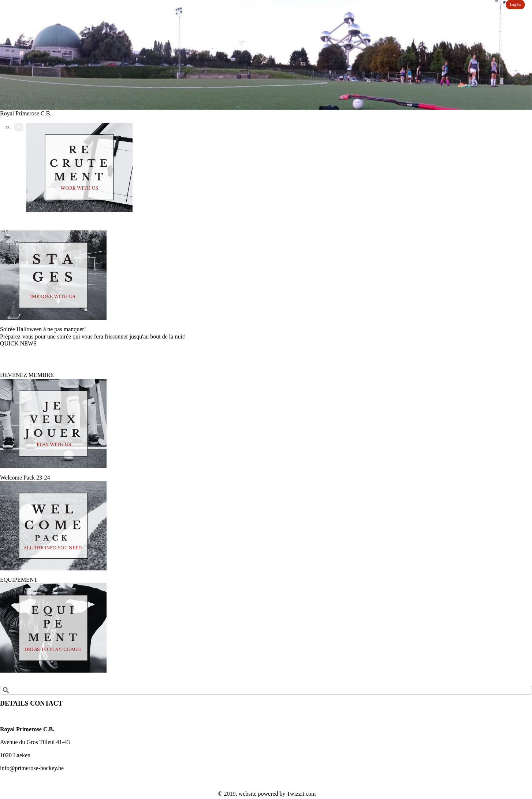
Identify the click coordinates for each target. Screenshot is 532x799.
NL (19, 127)
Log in (515, 4)
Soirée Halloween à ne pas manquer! (43, 329)
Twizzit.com (301, 794)
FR (8, 127)
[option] (266, 55)
